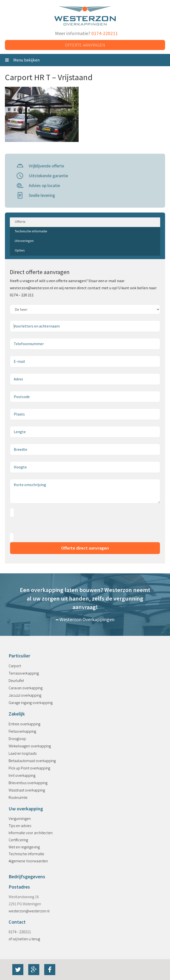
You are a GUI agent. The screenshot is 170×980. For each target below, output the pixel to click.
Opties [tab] (20, 250)
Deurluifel (16, 680)
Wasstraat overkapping (27, 790)
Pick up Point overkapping (29, 768)
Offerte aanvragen (85, 45)
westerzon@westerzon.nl (29, 911)
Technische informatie (26, 854)
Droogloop (17, 739)
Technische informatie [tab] (31, 231)
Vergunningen (20, 818)
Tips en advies (20, 826)
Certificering (18, 840)
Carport (15, 666)
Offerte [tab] (20, 222)
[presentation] (47, 525)
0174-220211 (105, 33)
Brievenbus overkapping (28, 783)
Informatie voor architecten (31, 833)
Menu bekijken (22, 60)
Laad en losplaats (23, 753)
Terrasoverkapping (24, 673)
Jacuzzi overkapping (25, 695)
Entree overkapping (24, 724)
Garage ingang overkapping (31, 703)
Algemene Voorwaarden (28, 861)
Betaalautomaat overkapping (32, 761)
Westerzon (85, 16)
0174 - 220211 (20, 932)
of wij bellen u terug (24, 939)
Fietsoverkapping (22, 731)
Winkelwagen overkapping (30, 746)
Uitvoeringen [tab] (24, 241)
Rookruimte (18, 797)
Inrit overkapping (22, 775)
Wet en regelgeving (24, 847)
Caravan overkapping (26, 688)
